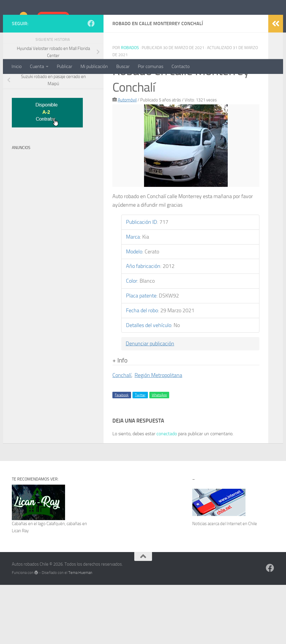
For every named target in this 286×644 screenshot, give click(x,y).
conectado (167, 493)
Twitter (140, 454)
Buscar (123, 66)
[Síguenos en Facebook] (91, 82)
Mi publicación (94, 66)
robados (130, 107)
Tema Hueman (80, 632)
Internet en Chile (242, 583)
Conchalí (122, 434)
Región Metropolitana (158, 434)
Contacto (181, 66)
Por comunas (151, 66)
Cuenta (37, 66)
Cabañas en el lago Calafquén (38, 583)
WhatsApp (159, 454)
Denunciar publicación (150, 403)
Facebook (122, 454)
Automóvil (127, 159)
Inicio (17, 66)
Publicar (64, 66)
